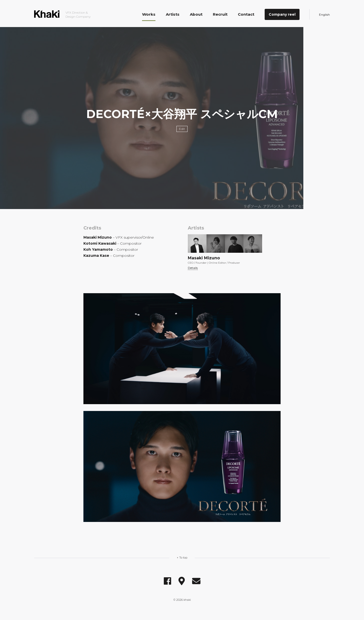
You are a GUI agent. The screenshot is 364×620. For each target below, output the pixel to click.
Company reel (282, 14)
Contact (246, 14)
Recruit (220, 14)
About (196, 14)
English (324, 15)
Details (193, 268)
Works (149, 14)
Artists (173, 14)
